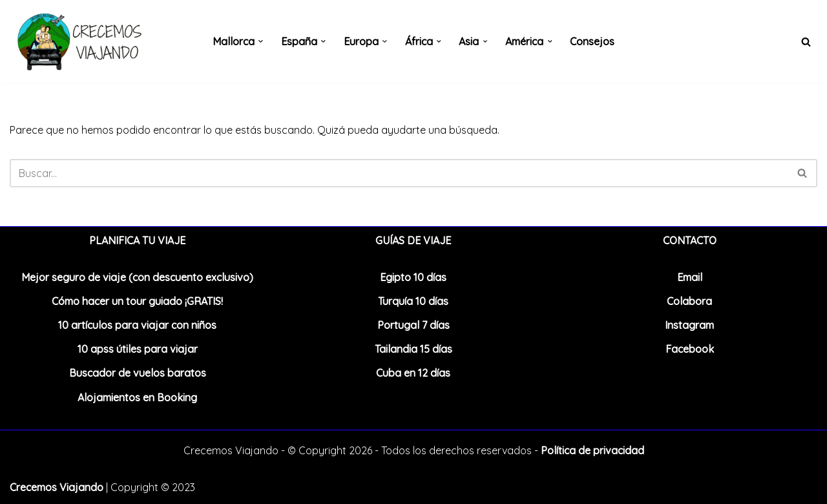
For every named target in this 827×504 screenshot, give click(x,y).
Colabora (689, 301)
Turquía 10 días (413, 301)
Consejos (593, 41)
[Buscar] (806, 42)
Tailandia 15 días (413, 349)
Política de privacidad (592, 450)
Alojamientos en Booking (137, 397)
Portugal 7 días (413, 325)
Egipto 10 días (413, 277)
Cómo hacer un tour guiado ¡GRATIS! (137, 301)
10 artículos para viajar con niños (137, 325)
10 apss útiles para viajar (138, 349)
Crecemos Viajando (57, 487)
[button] (261, 41)
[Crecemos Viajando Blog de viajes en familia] (78, 41)
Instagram (689, 325)
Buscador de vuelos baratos (138, 373)
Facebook (690, 349)
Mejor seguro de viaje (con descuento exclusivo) (137, 277)
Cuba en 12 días (413, 373)
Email (690, 277)
